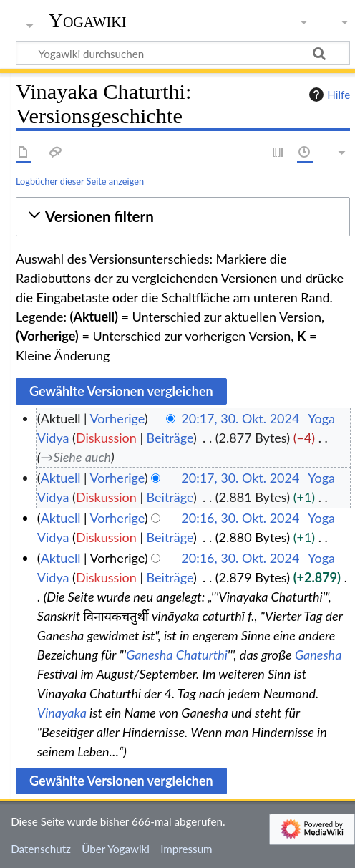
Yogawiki (88, 21)
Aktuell (61, 478)
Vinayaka (62, 713)
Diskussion (106, 438)
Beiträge (170, 438)
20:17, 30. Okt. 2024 (240, 418)
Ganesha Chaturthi (177, 655)
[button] (183, 217)
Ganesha (318, 655)
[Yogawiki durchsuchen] (183, 53)
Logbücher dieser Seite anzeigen (80, 181)
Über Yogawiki (116, 849)
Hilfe (328, 95)
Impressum (186, 849)
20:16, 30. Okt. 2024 (240, 518)
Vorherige (117, 418)
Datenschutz (41, 849)
